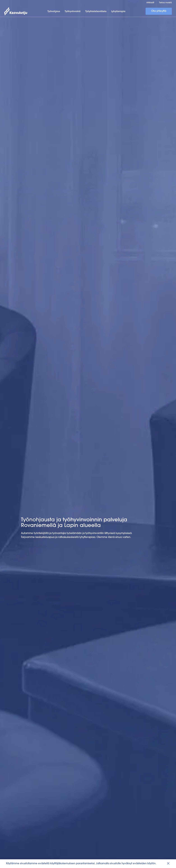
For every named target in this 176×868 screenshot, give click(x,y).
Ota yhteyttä (159, 11)
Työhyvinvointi (73, 11)
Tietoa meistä (165, 3)
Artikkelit (150, 3)
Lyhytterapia (118, 11)
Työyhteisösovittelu (96, 11)
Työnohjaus (54, 11)
